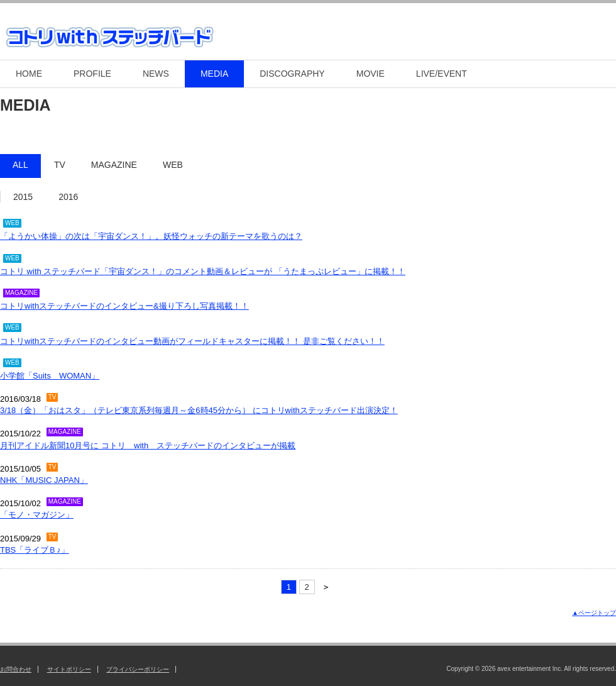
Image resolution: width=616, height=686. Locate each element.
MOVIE (371, 74)
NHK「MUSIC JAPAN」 (44, 480)
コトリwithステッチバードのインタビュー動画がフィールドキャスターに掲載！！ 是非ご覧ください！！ (192, 341)
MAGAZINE (114, 165)
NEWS (156, 74)
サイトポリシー (69, 669)
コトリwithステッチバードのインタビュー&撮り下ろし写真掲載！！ (124, 306)
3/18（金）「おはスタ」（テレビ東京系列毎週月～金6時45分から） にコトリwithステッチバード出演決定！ (199, 410)
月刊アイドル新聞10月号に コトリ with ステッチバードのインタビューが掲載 (148, 445)
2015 (23, 197)
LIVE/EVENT (442, 74)
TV (60, 165)
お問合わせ (16, 669)
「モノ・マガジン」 (37, 515)
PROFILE (92, 74)
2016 (68, 197)
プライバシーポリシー (138, 669)
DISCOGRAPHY (292, 74)
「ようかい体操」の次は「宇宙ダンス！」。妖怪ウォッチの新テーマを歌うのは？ (151, 236)
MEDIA (214, 74)
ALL (20, 165)
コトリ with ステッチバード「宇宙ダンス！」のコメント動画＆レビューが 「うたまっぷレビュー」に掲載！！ (203, 271)
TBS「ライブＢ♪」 (35, 550)
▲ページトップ (594, 613)
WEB (173, 165)
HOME (29, 74)
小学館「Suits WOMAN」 (50, 376)
